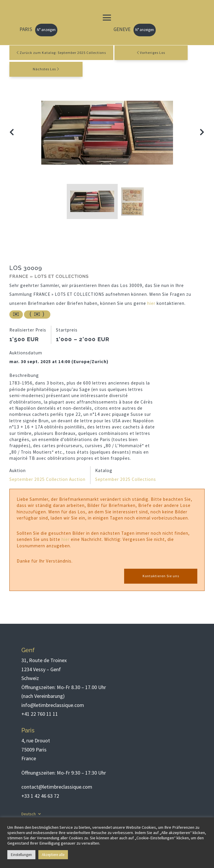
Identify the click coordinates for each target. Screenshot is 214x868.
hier (151, 303)
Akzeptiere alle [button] (53, 855)
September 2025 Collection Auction (47, 479)
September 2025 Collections (126, 479)
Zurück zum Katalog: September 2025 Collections (61, 53)
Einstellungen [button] (21, 855)
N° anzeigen (46, 30)
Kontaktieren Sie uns (161, 576)
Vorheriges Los (153, 53)
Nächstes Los (44, 69)
